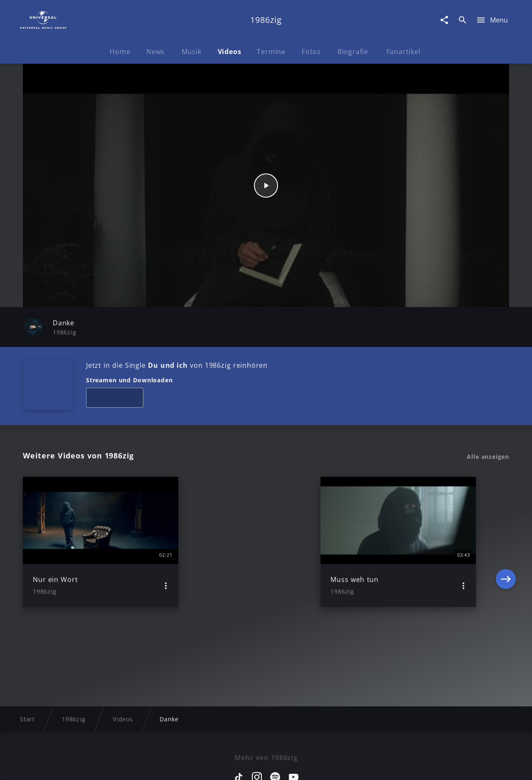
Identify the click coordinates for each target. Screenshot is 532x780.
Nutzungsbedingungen (307, 766)
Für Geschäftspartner (453, 766)
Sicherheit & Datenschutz (223, 766)
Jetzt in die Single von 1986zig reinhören (177, 365)
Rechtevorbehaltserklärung (132, 766)
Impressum (63, 766)
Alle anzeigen (488, 457)
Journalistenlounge (381, 766)
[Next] (506, 542)
